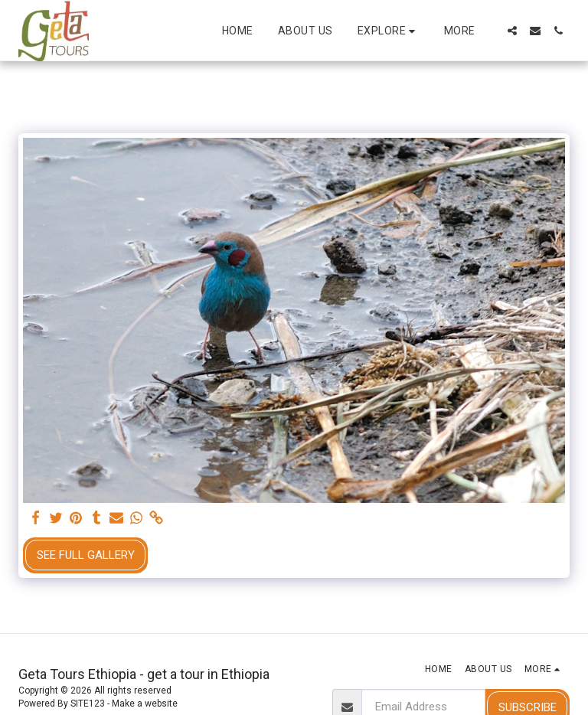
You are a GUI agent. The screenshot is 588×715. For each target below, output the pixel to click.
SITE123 (88, 704)
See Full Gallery (86, 555)
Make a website (145, 704)
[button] (389, 31)
